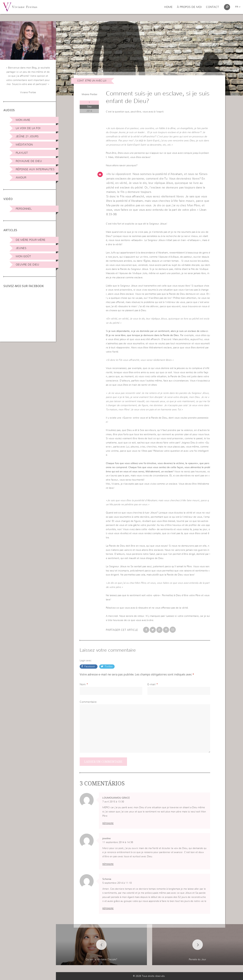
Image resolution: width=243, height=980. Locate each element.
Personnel (24, 209)
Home (168, 7)
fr (238, 7)
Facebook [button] (90, 667)
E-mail (151, 684)
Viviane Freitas (89, 94)
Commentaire (88, 702)
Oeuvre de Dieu (27, 265)
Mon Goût (23, 256)
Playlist (22, 153)
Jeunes (21, 248)
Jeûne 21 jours (27, 136)
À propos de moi (189, 7)
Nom (83, 684)
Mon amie (23, 120)
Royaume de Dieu (29, 161)
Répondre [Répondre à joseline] (108, 864)
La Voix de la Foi (28, 128)
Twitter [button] (108, 667)
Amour (21, 178)
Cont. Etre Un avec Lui (92, 81)
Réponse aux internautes (35, 169)
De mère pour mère (31, 240)
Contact (212, 7)
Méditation (24, 145)
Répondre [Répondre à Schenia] (108, 908)
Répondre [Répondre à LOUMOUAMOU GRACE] (108, 823)
